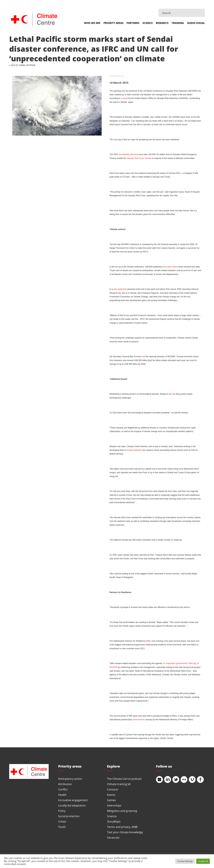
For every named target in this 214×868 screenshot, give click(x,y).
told (144, 357)
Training (178, 23)
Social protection (69, 816)
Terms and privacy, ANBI (122, 827)
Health (62, 795)
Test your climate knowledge (125, 832)
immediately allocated (128, 154)
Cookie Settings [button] (185, 861)
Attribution (65, 784)
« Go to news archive (22, 65)
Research (162, 23)
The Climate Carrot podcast (124, 779)
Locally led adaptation (72, 805)
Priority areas (113, 23)
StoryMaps (114, 821)
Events (111, 795)
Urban (62, 821)
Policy (62, 811)
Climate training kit (119, 784)
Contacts (113, 789)
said (174, 394)
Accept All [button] (203, 861)
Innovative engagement (73, 800)
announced (138, 720)
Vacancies (113, 837)
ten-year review (171, 267)
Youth (62, 827)
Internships (114, 805)
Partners (133, 23)
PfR (148, 641)
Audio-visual (196, 23)
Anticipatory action (70, 779)
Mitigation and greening (122, 811)
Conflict (63, 789)
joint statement (120, 289)
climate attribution (134, 450)
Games (111, 800)
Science (148, 23)
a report (124, 98)
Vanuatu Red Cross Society (139, 158)
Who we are (92, 23)
